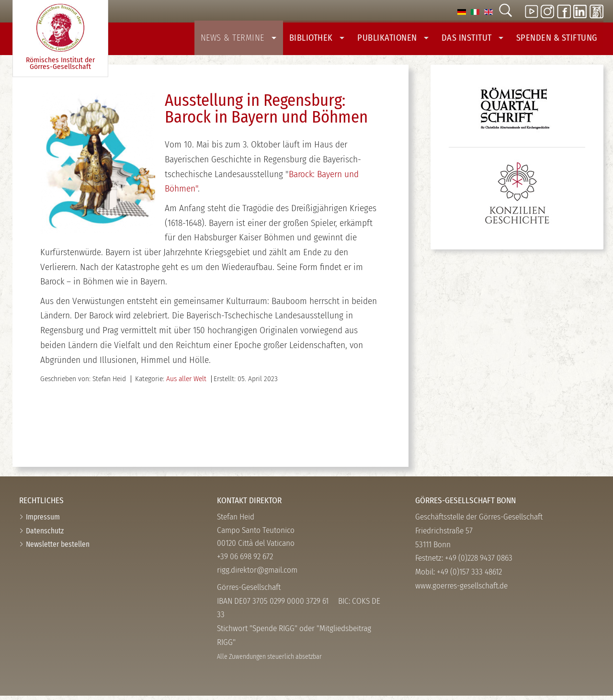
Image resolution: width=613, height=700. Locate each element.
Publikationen (403, 40)
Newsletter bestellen (58, 548)
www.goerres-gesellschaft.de (461, 590)
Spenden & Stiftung (559, 40)
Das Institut (478, 40)
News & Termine (255, 40)
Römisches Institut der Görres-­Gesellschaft (60, 38)
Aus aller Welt (186, 383)
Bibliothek (330, 40)
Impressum (43, 521)
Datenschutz (45, 535)
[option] (462, 11)
